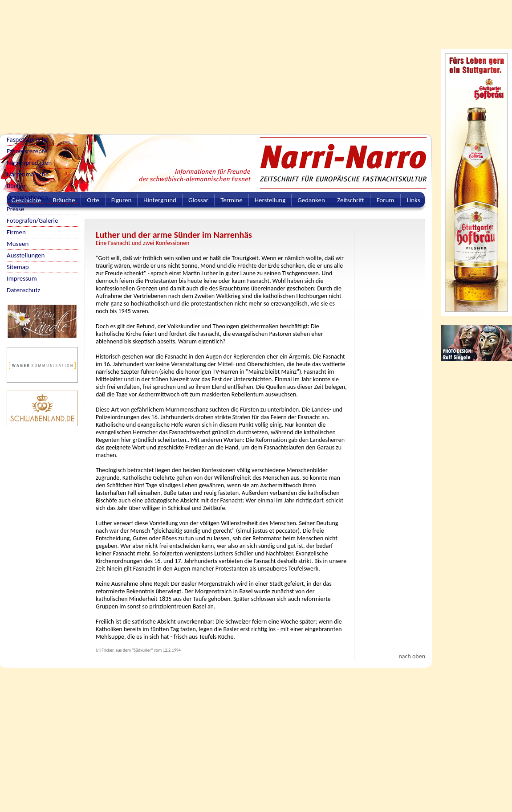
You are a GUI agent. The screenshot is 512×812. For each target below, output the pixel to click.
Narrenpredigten (29, 163)
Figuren (122, 200)
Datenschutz (23, 290)
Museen (18, 244)
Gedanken (311, 200)
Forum (386, 200)
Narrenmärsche (28, 174)
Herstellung (270, 200)
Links (413, 200)
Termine (231, 200)
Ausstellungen (26, 255)
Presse (15, 209)
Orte (93, 200)
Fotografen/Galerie (33, 220)
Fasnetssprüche (28, 139)
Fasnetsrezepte (27, 151)
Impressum (22, 278)
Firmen (16, 232)
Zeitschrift (351, 200)
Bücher (16, 186)
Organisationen (27, 197)
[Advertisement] (163, 62)
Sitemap (18, 267)
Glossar (198, 200)
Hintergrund (160, 200)
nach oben (412, 656)
